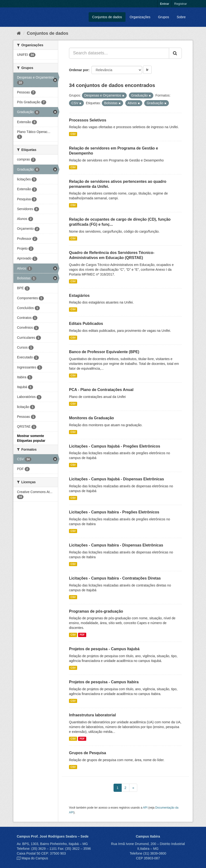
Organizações (140, 17)
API (145, 808)
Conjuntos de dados (107, 17)
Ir (147, 70)
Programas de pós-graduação (96, 611)
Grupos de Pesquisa (88, 753)
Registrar (180, 4)
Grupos (164, 17)
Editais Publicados (86, 324)
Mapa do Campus (35, 858)
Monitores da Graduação (92, 418)
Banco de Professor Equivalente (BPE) (104, 352)
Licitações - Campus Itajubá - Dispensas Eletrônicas (117, 479)
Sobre (181, 17)
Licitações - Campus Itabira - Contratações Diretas (115, 578)
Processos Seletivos (88, 120)
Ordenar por (79, 70)
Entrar (165, 4)
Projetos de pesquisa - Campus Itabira (104, 682)
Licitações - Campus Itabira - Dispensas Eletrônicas (116, 545)
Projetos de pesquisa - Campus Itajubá (104, 649)
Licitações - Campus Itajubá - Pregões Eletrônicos (115, 446)
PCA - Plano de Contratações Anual (101, 390)
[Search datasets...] (119, 53)
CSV (73, 134)
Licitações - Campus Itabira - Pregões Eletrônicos (114, 512)
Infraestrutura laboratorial (92, 715)
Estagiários (79, 296)
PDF (82, 635)
